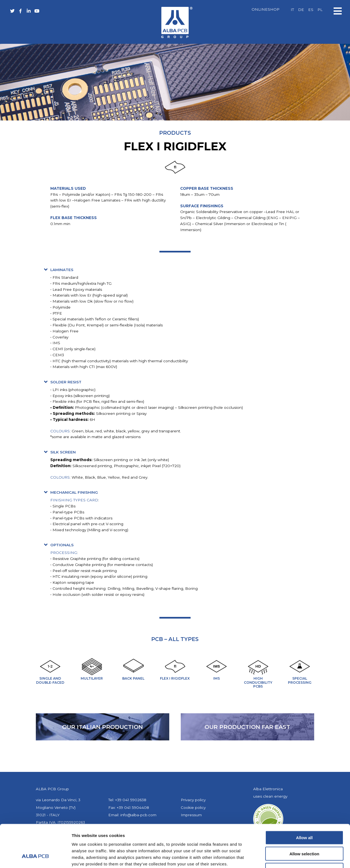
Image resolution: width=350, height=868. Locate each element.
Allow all (304, 801)
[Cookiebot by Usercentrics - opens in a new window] (35, 857)
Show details (287, 857)
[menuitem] (292, 10)
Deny (304, 833)
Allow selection (304, 817)
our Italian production (102, 727)
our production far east (247, 727)
